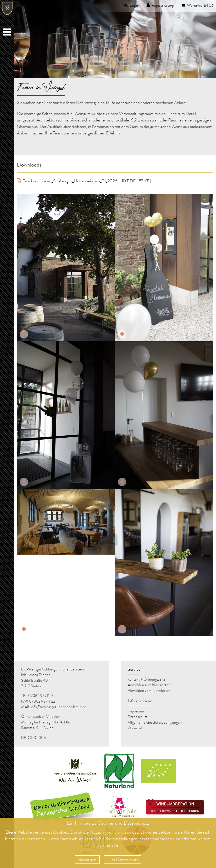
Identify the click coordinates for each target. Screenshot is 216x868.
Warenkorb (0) (200, 6)
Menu (8, 33)
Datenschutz (72, 839)
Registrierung (163, 6)
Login (134, 6)
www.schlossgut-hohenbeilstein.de (147, 833)
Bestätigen (87, 860)
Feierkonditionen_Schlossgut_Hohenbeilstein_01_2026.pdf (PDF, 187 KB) (86, 181)
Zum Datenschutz (122, 860)
